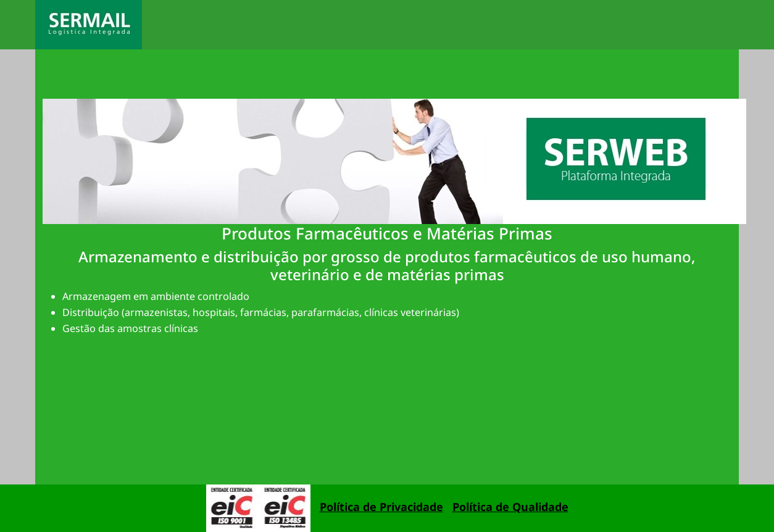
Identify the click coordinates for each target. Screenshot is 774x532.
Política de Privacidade (381, 507)
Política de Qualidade (510, 507)
